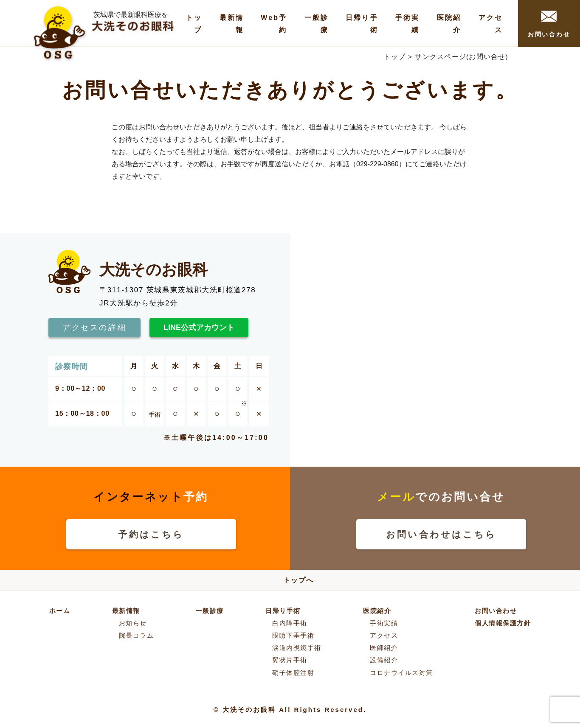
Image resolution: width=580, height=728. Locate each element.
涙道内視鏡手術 (297, 648)
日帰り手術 (283, 611)
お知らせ (133, 623)
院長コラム (137, 635)
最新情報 (126, 611)
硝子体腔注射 (293, 673)
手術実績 (384, 623)
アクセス (384, 635)
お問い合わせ (549, 24)
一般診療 (210, 611)
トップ (394, 57)
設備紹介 (384, 660)
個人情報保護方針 (503, 623)
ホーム (60, 611)
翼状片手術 (290, 660)
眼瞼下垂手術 (293, 635)
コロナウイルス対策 (401, 673)
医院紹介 (377, 611)
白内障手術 (290, 623)
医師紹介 (384, 648)
